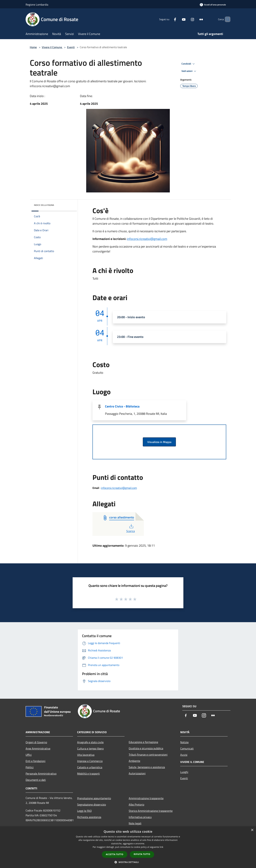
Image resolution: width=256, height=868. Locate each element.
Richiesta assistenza (89, 817)
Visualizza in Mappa (159, 442)
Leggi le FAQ (84, 811)
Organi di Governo (36, 742)
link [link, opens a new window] (162, 847)
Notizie (184, 742)
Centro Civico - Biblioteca (122, 406)
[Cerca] (226, 19)
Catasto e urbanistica (90, 767)
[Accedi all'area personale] (213, 5)
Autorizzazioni (137, 773)
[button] (128, 862)
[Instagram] (187, 19)
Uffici (29, 755)
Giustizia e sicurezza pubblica (146, 748)
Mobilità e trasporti (88, 774)
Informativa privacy (140, 817)
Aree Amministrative (38, 748)
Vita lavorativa (86, 755)
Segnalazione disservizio (92, 804)
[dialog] (128, 847)
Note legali (135, 823)
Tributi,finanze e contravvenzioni (148, 755)
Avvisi (184, 755)
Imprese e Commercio (90, 761)
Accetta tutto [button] (115, 854)
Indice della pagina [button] (44, 205)
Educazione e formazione (143, 742)
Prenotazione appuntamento (94, 798)
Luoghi (184, 772)
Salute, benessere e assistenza (147, 767)
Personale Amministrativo (41, 774)
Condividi (189, 64)
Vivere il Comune (52, 47)
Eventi (71, 47)
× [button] (252, 830)
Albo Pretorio (136, 804)
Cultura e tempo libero (90, 748)
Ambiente (134, 761)
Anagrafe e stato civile (90, 742)
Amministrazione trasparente (146, 798)
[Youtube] (178, 19)
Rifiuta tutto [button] (142, 854)
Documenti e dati (36, 780)
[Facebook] (169, 19)
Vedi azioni (189, 71)
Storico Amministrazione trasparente (151, 811)
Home (33, 47)
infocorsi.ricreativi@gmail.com (147, 239)
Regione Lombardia (37, 5)
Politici (30, 767)
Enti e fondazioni (36, 761)
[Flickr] (195, 19)
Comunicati (187, 748)
